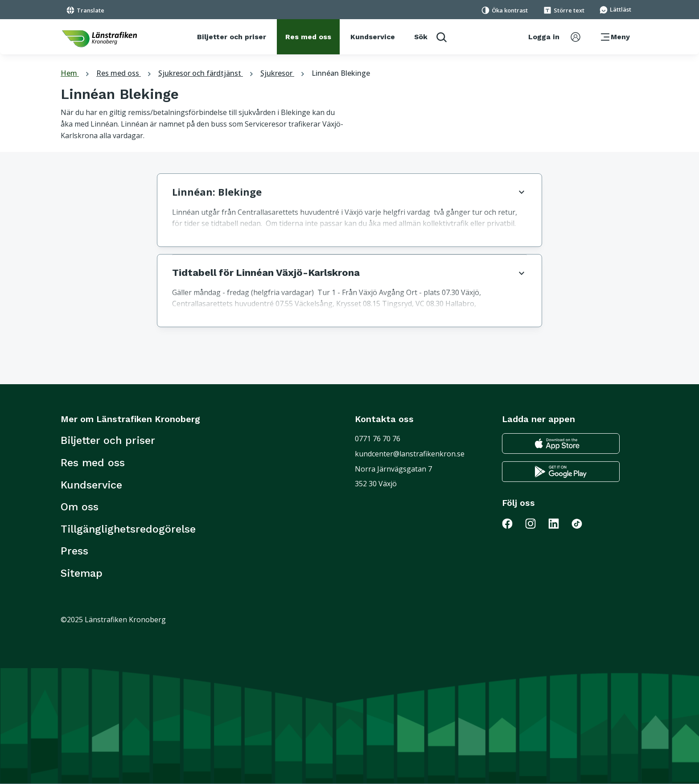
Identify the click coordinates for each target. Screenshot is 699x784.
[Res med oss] (308, 37)
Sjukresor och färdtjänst (207, 73)
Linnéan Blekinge (341, 73)
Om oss (80, 507)
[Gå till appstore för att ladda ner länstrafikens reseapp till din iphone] (561, 444)
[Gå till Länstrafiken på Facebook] (513, 523)
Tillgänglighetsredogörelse (128, 529)
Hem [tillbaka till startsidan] (76, 73)
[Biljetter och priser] (232, 37)
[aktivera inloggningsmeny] (554, 37)
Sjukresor (284, 73)
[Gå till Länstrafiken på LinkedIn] (559, 523)
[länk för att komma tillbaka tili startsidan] (99, 39)
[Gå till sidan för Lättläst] (615, 9)
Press (74, 551)
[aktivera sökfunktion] (430, 37)
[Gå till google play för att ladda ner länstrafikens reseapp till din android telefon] (561, 472)
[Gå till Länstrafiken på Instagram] (536, 523)
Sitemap (82, 573)
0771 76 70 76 (378, 439)
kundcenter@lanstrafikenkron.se (410, 454)
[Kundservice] (373, 37)
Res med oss (125, 73)
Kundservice (91, 485)
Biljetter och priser (108, 440)
